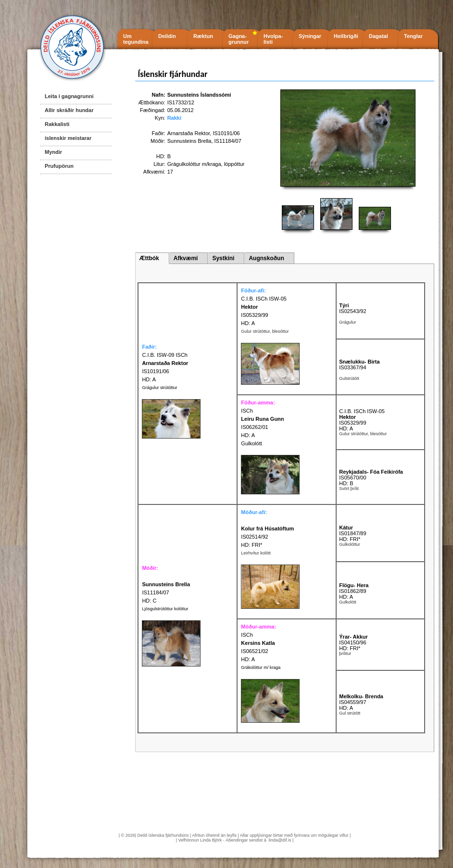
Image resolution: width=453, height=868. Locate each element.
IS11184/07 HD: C (166, 592)
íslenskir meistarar (68, 138)
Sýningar (310, 36)
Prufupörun (59, 166)
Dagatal (378, 36)
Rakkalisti (57, 124)
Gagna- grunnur (239, 39)
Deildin (167, 36)
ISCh (247, 411)
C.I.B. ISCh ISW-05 (264, 299)
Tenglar (413, 36)
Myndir (53, 152)
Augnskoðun (266, 258)
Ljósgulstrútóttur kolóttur (165, 609)
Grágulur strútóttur (159, 388)
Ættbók (149, 258)
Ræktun (203, 36)
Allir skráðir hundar (69, 110)
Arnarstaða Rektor (189, 133)
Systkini (223, 258)
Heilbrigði (346, 36)
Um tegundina (136, 39)
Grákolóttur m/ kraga (261, 667)
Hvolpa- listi (273, 39)
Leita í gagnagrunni (69, 96)
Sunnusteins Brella (189, 141)
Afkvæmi (186, 258)
